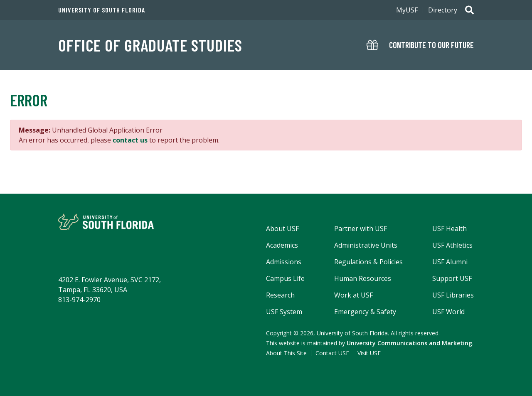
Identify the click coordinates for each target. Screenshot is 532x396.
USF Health (449, 229)
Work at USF (353, 295)
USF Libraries (453, 295)
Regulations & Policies (368, 262)
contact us (130, 140)
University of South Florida (102, 10)
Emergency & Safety (365, 312)
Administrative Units (366, 245)
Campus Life (285, 278)
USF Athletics (452, 245)
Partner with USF (361, 229)
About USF (282, 229)
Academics (282, 245)
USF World (448, 312)
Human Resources (363, 278)
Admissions (284, 262)
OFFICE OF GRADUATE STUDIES (150, 45)
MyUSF (407, 10)
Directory (443, 10)
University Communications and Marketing (409, 343)
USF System (284, 312)
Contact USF (332, 353)
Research (280, 295)
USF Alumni (450, 262)
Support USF (452, 278)
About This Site (286, 353)
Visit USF (369, 353)
